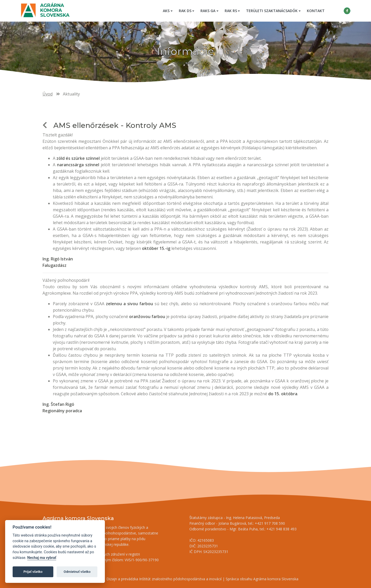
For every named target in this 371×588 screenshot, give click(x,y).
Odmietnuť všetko (77, 572)
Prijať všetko (33, 572)
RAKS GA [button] (208, 11)
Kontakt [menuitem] (316, 11)
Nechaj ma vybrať (42, 558)
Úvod (48, 94)
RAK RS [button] (231, 11)
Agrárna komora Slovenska (55, 10)
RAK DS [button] (185, 11)
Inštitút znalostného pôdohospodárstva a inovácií (180, 579)
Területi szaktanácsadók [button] (272, 11)
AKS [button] (166, 11)
